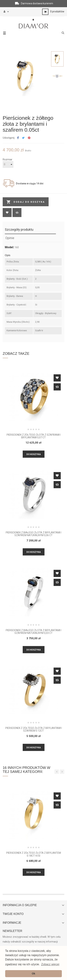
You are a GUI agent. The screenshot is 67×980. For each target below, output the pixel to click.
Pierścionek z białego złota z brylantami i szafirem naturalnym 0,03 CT (33, 632)
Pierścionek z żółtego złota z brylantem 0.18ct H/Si (34, 854)
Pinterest (29, 138)
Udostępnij (18, 138)
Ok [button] (33, 974)
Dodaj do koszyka (26, 202)
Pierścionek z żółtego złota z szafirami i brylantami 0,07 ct (34, 436)
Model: (9, 247)
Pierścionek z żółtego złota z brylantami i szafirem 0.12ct (34, 729)
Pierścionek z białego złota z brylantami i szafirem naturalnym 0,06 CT (33, 534)
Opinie (10, 238)
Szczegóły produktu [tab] (19, 229)
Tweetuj (23, 138)
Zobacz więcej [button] (50, 964)
